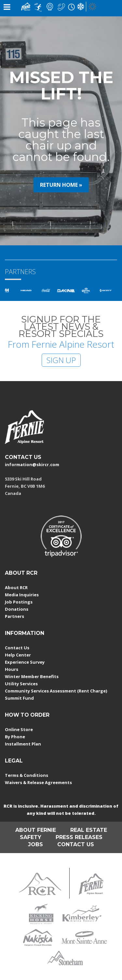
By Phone (15, 737)
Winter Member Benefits (32, 676)
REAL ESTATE (89, 830)
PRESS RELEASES (79, 837)
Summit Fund (19, 698)
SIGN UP (61, 360)
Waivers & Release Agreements (38, 782)
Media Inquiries (22, 595)
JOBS (35, 844)
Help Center (18, 655)
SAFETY (31, 837)
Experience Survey (25, 662)
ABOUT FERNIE (36, 830)
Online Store (19, 729)
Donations (17, 609)
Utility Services (21, 684)
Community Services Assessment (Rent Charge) (56, 691)
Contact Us (17, 648)
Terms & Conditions (27, 775)
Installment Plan (23, 744)
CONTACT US (23, 457)
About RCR (16, 587)
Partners (14, 616)
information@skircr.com (32, 464)
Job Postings (19, 602)
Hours (12, 669)
